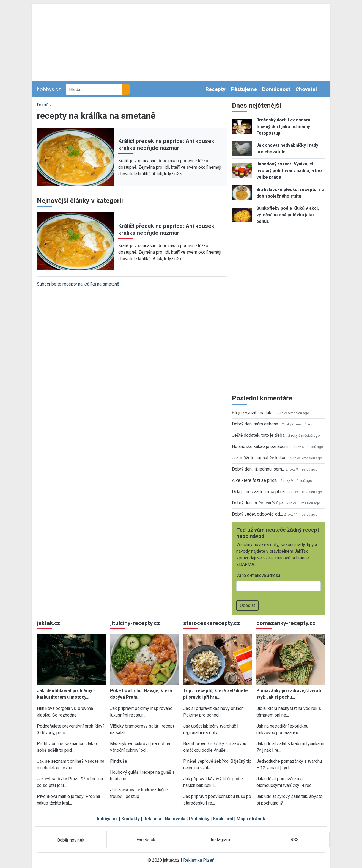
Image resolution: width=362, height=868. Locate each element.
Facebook (146, 840)
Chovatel (306, 89)
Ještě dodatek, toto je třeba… (260, 435)
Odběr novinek (71, 840)
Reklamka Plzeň (199, 860)
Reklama (152, 819)
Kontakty (131, 819)
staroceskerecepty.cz (212, 623)
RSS (295, 840)
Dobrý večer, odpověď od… (257, 514)
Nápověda (175, 819)
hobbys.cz (49, 89)
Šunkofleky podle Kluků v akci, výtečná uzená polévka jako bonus (288, 215)
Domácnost (276, 89)
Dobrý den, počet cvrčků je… (259, 503)
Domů (43, 105)
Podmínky (199, 819)
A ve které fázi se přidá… (256, 480)
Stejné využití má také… (254, 413)
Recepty (216, 89)
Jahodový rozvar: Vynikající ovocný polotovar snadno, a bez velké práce (290, 171)
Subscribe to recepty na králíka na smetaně (78, 284)
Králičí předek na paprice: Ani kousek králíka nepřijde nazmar (166, 144)
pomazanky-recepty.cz (286, 623)
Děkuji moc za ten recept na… (260, 492)
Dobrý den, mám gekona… (256, 424)
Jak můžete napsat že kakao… (261, 458)
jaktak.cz (49, 623)
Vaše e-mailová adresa (258, 575)
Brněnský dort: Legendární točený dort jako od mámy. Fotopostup (284, 127)
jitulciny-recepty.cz (135, 623)
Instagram (220, 840)
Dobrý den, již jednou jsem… (258, 469)
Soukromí (223, 819)
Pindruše (119, 761)
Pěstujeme (244, 89)
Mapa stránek (251, 819)
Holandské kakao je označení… (261, 447)
